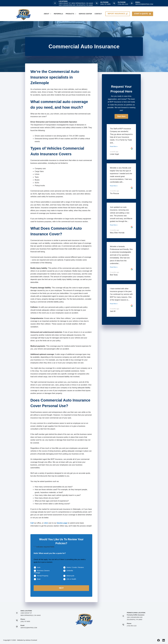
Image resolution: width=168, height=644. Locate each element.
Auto (39, 567)
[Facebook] (159, 640)
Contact (98, 14)
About (48, 14)
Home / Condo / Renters (75, 567)
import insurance (118, 14)
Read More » (114, 146)
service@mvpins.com (144, 4)
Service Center (85, 14)
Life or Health (71, 579)
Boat (39, 579)
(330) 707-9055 (105, 4)
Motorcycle (70, 576)
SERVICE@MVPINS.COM (29, 628)
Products (71, 14)
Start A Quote (143, 14)
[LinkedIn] (164, 640)
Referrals (58, 14)
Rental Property (43, 576)
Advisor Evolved (31, 640)
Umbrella (70, 571)
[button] (121, 116)
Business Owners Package (42, 572)
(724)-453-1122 (123, 4)
